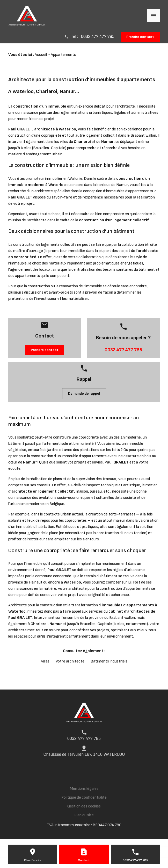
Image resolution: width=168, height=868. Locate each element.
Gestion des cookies (84, 806)
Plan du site (84, 815)
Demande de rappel (84, 393)
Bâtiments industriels (109, 661)
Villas (45, 661)
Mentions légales (84, 789)
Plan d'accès (33, 860)
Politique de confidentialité (84, 797)
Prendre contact (140, 37)
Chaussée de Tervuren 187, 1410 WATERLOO (84, 754)
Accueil (41, 55)
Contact (84, 860)
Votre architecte (70, 661)
